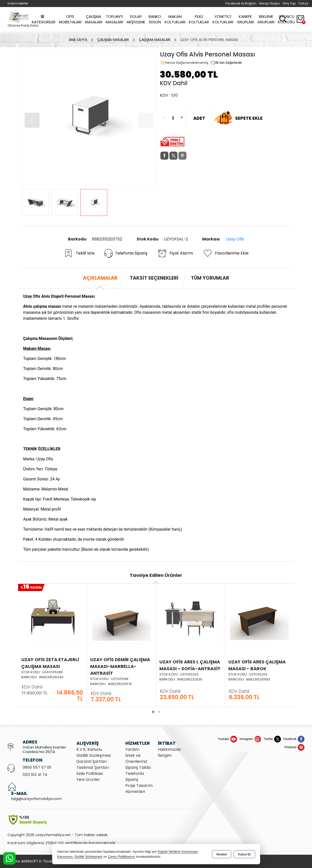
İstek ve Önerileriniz (136, 758)
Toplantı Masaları (114, 19)
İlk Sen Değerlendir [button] (226, 63)
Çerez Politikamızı (121, 857)
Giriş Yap (289, 3)
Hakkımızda (169, 749)
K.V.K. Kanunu (89, 749)
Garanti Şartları (92, 761)
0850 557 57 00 (37, 767)
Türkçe (303, 3)
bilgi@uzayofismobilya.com (37, 799)
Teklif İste (79, 253)
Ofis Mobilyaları (70, 19)
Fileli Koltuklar (199, 19)
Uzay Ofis (235, 239)
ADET (199, 118)
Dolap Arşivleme (136, 19)
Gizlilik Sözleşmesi (94, 755)
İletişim (165, 755)
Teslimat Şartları (93, 767)
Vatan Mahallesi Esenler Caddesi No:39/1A (44, 749)
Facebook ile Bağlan (241, 3)
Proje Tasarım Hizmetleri (139, 789)
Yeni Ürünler (88, 780)
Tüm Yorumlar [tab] (210, 278)
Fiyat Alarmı (175, 253)
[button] (32, 120)
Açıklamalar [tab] (100, 278)
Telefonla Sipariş (126, 253)
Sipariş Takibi (138, 767)
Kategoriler (44, 20)
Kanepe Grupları (245, 19)
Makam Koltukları (175, 19)
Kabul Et (244, 854)
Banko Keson (155, 19)
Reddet (222, 854)
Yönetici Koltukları (223, 19)
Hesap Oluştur (269, 3)
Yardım (132, 749)
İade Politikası (90, 773)
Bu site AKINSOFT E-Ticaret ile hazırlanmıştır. (48, 861)
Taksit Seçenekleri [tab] (154, 278)
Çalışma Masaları (94, 19)
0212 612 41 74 (35, 774)
